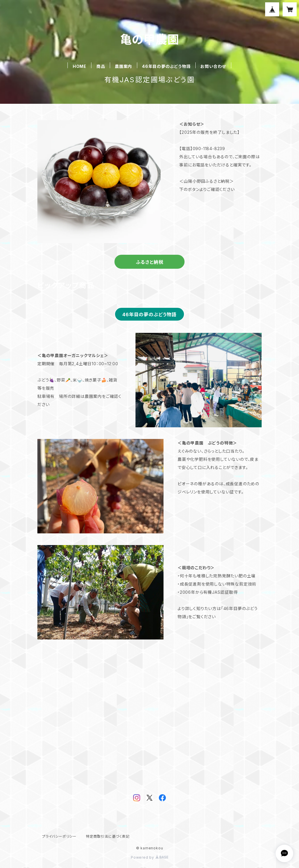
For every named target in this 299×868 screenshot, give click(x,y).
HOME (80, 66)
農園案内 (123, 66)
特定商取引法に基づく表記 (108, 836)
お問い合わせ (213, 66)
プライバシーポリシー (59, 836)
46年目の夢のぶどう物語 (166, 66)
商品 (101, 66)
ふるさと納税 (150, 262)
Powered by (149, 857)
